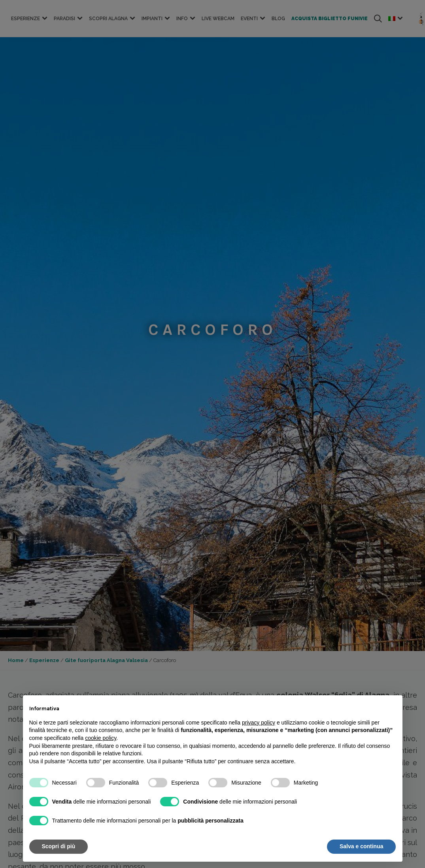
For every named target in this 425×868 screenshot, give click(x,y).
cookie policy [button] (101, 738)
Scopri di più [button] (59, 846)
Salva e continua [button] (361, 846)
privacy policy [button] (259, 723)
